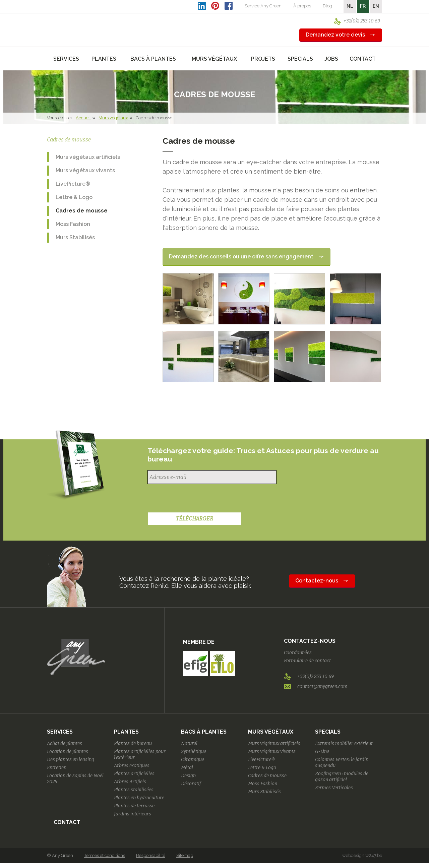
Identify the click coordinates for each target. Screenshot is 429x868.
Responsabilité (151, 855)
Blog (327, 6)
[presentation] (198, 499)
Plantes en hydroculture (139, 798)
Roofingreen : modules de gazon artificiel (342, 777)
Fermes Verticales (334, 788)
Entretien (57, 768)
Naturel (189, 743)
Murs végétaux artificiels (88, 157)
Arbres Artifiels (130, 782)
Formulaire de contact (307, 661)
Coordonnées (298, 653)
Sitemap (185, 855)
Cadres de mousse (82, 211)
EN (376, 6)
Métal (187, 768)
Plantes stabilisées (134, 790)
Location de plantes (68, 752)
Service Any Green (263, 6)
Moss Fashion (73, 224)
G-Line (322, 752)
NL (350, 6)
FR (363, 6)
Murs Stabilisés (75, 237)
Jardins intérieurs (133, 814)
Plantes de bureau (133, 743)
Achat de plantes (65, 743)
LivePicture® (73, 184)
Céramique (193, 760)
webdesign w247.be (362, 855)
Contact (363, 59)
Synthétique (194, 752)
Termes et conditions (105, 855)
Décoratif (191, 784)
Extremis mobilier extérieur (344, 743)
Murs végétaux (113, 118)
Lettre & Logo (74, 197)
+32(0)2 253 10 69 (362, 21)
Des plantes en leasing (71, 760)
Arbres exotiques (132, 766)
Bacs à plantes (204, 732)
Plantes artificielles (134, 774)
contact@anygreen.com (322, 687)
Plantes (126, 732)
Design (188, 776)
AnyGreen (76, 23)
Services (60, 732)
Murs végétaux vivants (85, 170)
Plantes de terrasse (134, 806)
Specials (328, 732)
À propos (302, 6)
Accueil (83, 118)
